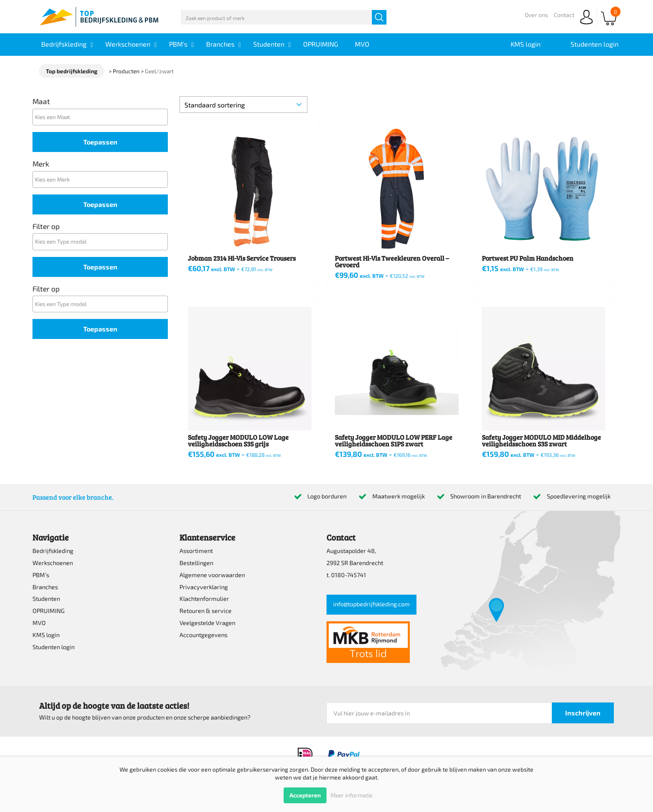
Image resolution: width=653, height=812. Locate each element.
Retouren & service (206, 611)
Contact (564, 15)
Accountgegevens (203, 635)
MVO (39, 623)
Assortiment (196, 551)
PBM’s (41, 575)
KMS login (46, 635)
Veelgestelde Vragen (207, 623)
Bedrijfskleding (53, 551)
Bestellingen (196, 563)
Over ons (536, 15)
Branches (45, 587)
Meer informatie (351, 795)
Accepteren (305, 795)
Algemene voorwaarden (212, 575)
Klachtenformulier (204, 599)
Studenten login (54, 647)
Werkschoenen (53, 563)
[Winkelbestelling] (243, 105)
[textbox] (102, 117)
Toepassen (100, 142)
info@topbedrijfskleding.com (371, 604)
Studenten (46, 599)
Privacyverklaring (204, 587)
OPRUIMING (49, 611)
